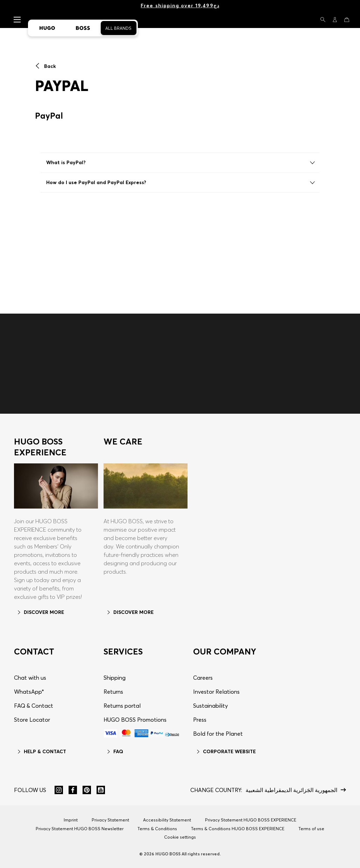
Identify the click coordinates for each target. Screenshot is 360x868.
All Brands (118, 28)
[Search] (323, 20)
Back (45, 66)
